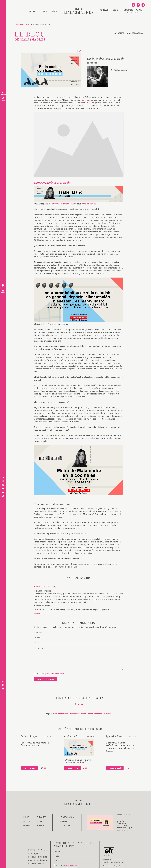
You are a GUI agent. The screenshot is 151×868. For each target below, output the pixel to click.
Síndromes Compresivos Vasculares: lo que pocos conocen (124, 812)
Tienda (54, 11)
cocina (84, 700)
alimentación (75, 700)
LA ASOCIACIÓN (67, 803)
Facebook (55, 190)
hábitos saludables (95, 700)
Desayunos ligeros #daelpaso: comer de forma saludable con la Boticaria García (121, 733)
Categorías (119, 33)
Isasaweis (69, 97)
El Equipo (42, 803)
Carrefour (86, 100)
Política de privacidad (38, 843)
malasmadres (20, 24)
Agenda (40, 812)
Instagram (71, 190)
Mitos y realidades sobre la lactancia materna (35, 730)
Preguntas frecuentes (38, 836)
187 (43, 754)
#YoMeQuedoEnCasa (60, 700)
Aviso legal (33, 839)
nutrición (107, 700)
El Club (43, 11)
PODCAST (104, 10)
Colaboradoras (135, 33)
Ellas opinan (124, 801)
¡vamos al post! (30, 754)
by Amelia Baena (114, 722)
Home (32, 11)
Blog (116, 10)
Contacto (65, 812)
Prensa (63, 807)
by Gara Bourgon (29, 722)
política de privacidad (70, 851)
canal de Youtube (89, 190)
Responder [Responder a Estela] (39, 600)
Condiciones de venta (38, 846)
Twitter (62, 190)
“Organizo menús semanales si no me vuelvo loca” (79, 747)
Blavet (121, 852)
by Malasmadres (119, 70)
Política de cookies (36, 850)
